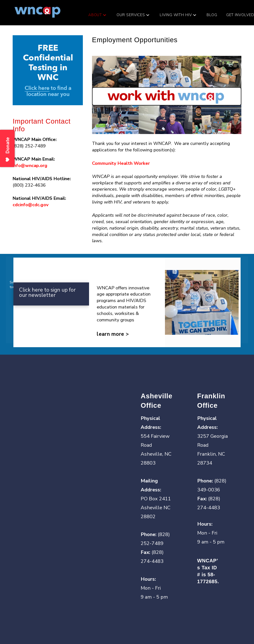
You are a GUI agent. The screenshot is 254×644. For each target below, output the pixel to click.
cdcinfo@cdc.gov (31, 205)
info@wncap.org (30, 165)
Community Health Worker (121, 163)
